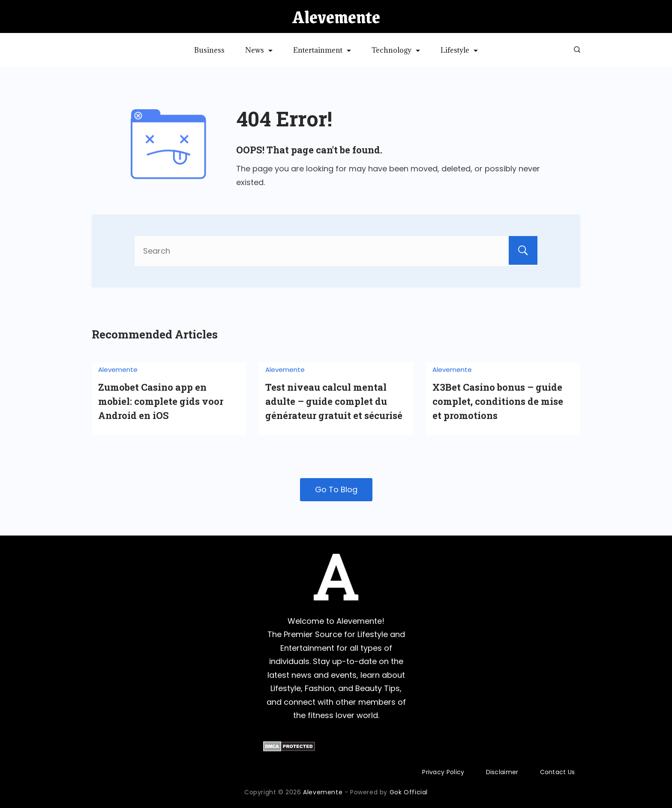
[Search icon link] (575, 50)
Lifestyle (459, 50)
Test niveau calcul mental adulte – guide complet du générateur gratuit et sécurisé (334, 401)
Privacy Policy (443, 772)
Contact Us (558, 772)
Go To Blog (336, 489)
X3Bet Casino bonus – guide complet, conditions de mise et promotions (498, 401)
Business (209, 50)
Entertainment (322, 50)
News (259, 50)
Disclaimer (502, 772)
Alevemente (336, 16)
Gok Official (409, 792)
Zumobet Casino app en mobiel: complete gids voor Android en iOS (161, 401)
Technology (396, 50)
